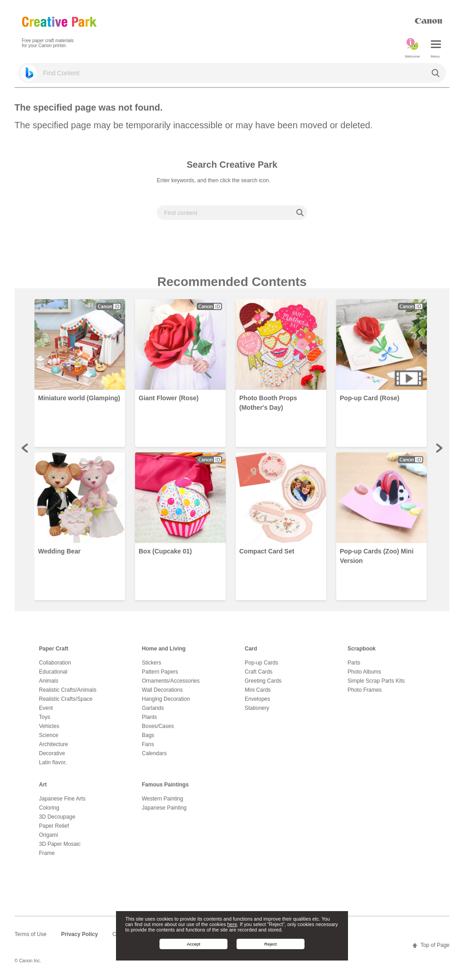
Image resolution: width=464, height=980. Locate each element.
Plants (149, 717)
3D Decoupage (57, 817)
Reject (271, 944)
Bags (148, 735)
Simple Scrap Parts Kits (376, 681)
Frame (47, 853)
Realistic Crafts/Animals (68, 690)
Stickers (152, 663)
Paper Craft (54, 649)
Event (46, 708)
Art (43, 785)
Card (251, 649)
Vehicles (49, 726)
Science (49, 735)
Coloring (49, 808)
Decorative (52, 753)
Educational (53, 672)
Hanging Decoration (166, 699)
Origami (48, 835)
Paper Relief (54, 826)
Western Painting (162, 799)
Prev (25, 448)
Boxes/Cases (158, 726)
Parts (354, 663)
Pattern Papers (160, 672)
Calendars (154, 753)
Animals (49, 681)
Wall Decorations (162, 690)
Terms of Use (31, 934)
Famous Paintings (165, 785)
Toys (45, 717)
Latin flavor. (53, 762)
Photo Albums (364, 672)
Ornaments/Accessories (171, 681)
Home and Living (164, 649)
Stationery (257, 708)
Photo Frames (365, 690)
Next (439, 448)
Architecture (53, 744)
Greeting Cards (263, 681)
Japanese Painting (164, 808)
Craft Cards (259, 672)
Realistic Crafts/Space (66, 699)
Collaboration (55, 663)
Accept (193, 944)
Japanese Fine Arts (62, 799)
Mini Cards (258, 690)
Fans (148, 744)
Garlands (153, 708)
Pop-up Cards (261, 663)
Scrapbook (362, 649)
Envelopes (257, 699)
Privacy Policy (80, 934)
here (232, 924)
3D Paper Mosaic (60, 844)
